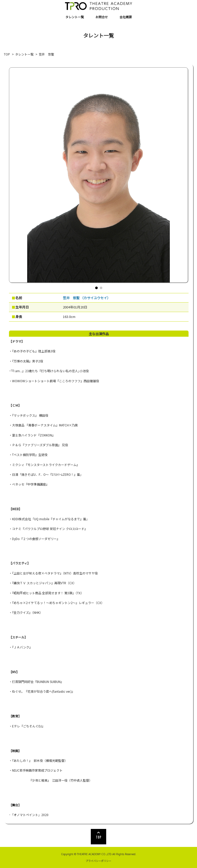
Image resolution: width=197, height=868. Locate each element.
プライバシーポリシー (98, 861)
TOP (7, 54)
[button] (96, 288)
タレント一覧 (75, 17)
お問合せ (102, 17)
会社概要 (126, 17)
